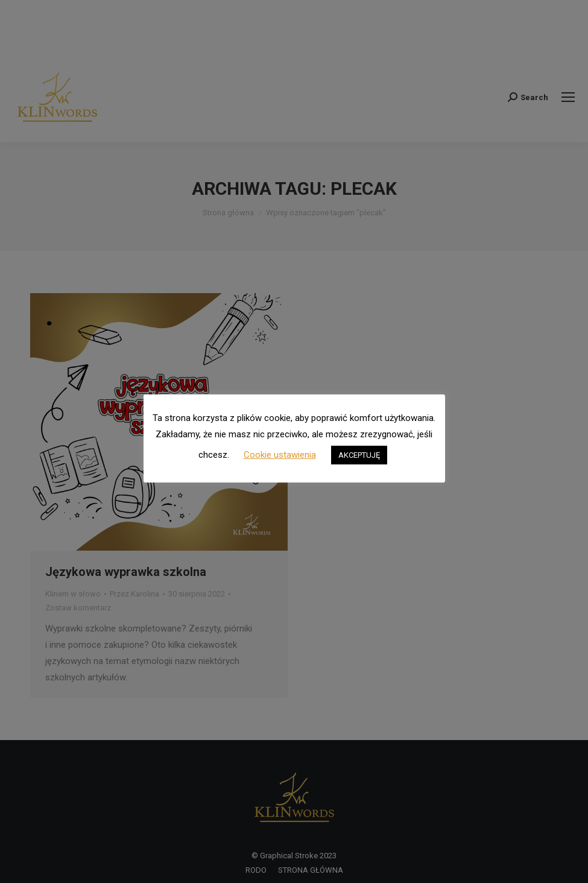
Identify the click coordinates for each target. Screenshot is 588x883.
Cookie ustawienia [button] (280, 455)
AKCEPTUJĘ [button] (359, 455)
